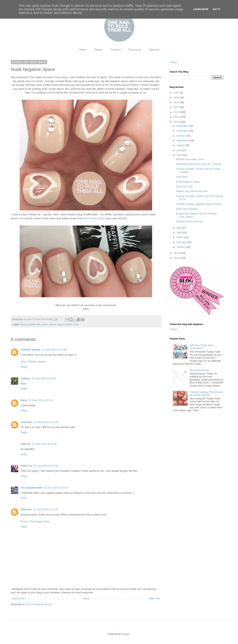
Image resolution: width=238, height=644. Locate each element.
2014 (177, 122)
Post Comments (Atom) (39, 604)
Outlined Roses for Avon (189, 222)
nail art (53, 324)
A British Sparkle (31, 350)
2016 (177, 112)
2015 (177, 117)
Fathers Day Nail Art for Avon (192, 191)
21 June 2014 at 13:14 (41, 400)
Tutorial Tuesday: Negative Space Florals (199, 204)
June (180, 155)
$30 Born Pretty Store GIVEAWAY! (202, 347)
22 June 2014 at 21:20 (45, 509)
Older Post (154, 599)
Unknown (26, 422)
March (180, 237)
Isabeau (25, 378)
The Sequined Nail (31, 488)
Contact (115, 49)
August (181, 145)
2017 (177, 107)
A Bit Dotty (182, 177)
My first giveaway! (200, 370)
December (183, 126)
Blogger (126, 634)
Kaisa (24, 400)
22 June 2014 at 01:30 (44, 444)
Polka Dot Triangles (187, 209)
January (181, 247)
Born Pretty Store (94, 218)
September (183, 141)
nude (76, 324)
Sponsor (154, 49)
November (183, 131)
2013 (177, 253)
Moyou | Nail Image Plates (35, 522)
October (181, 136)
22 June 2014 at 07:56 (46, 466)
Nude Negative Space (188, 182)
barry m (24, 324)
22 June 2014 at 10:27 (56, 488)
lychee (45, 324)
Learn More (201, 9)
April (179, 233)
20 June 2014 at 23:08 (54, 350)
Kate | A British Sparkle (33, 362)
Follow (173, 62)
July (179, 150)
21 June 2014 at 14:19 (45, 422)
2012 (177, 258)
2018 (177, 102)
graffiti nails (35, 324)
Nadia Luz (27, 466)
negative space (65, 324)
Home (83, 49)
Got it (216, 9)
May (179, 228)
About (98, 49)
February (182, 242)
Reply (24, 367)
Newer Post (18, 599)
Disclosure (135, 49)
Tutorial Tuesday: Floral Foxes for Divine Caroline (206, 394)
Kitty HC (26, 444)
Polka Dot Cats (184, 187)
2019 (177, 98)
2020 (177, 93)
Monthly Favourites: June (190, 159)
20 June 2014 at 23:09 (44, 378)
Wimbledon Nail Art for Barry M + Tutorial (198, 164)
